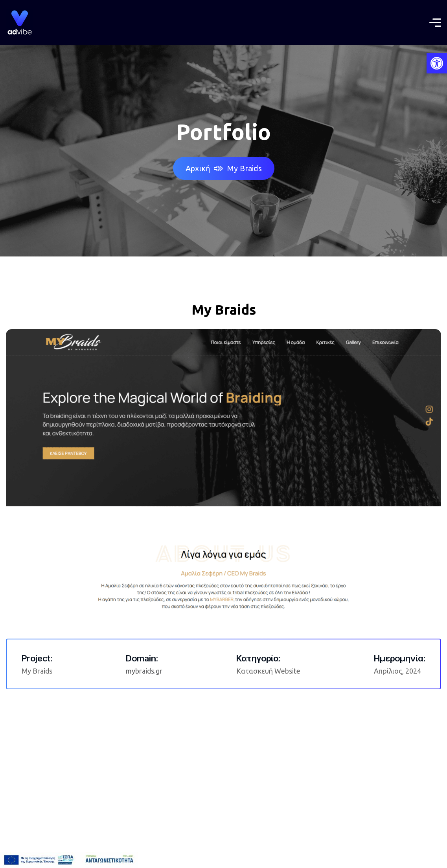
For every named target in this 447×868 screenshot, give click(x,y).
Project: (37, 658)
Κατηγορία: (258, 658)
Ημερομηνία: (400, 658)
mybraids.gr (144, 671)
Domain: (142, 658)
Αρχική (204, 168)
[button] (437, 63)
